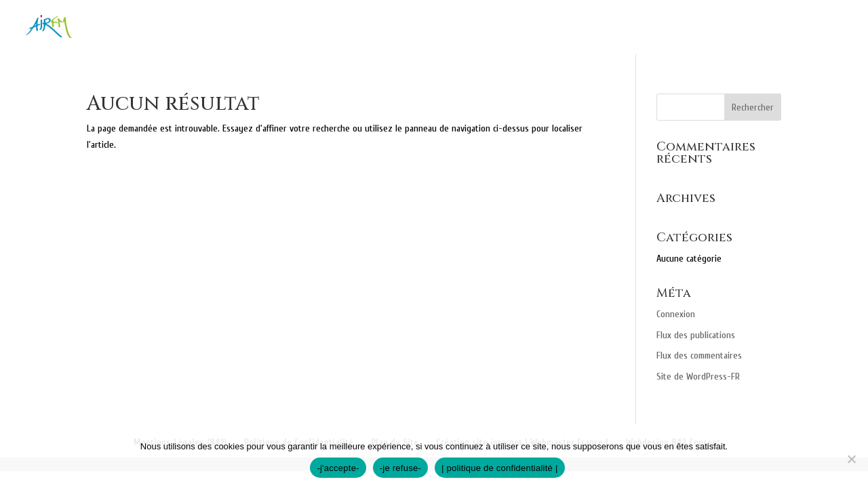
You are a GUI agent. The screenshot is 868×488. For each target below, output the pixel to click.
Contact (726, 28)
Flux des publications (696, 335)
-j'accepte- (338, 468)
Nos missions (432, 28)
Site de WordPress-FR (698, 377)
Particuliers (524, 28)
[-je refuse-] (851, 459)
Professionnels (637, 28)
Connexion (676, 314)
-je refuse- (400, 468)
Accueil (356, 28)
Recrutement (807, 28)
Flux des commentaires (699, 355)
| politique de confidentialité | (500, 468)
